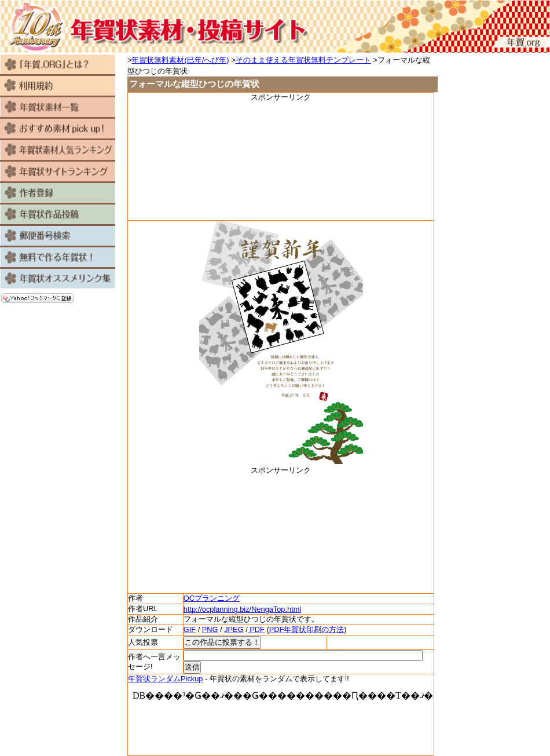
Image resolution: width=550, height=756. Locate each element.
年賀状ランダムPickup (165, 679)
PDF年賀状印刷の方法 (307, 629)
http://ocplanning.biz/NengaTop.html (242, 609)
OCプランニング (212, 598)
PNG (210, 629)
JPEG (234, 629)
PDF (256, 629)
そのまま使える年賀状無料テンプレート (303, 60)
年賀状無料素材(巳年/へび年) (180, 60)
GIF (190, 629)
